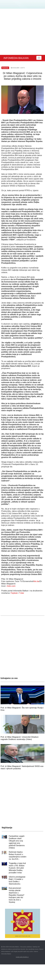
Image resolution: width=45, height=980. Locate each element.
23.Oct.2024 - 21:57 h (18, 68)
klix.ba (36, 581)
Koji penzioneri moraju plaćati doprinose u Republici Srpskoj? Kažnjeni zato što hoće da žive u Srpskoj (17, 895)
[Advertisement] (22, 32)
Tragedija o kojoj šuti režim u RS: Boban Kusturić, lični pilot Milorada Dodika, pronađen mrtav (17, 868)
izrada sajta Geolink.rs (22, 957)
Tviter (22, 593)
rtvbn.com (11, 586)
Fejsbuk (14, 593)
